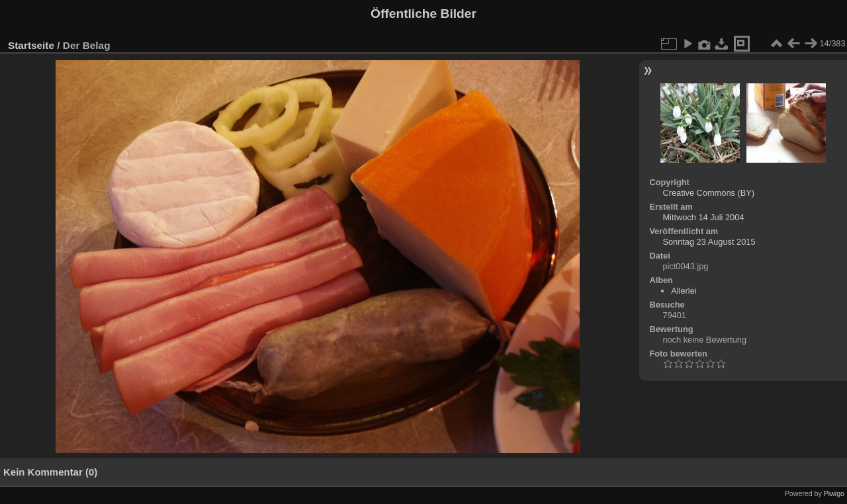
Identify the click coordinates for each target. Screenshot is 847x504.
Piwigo (834, 493)
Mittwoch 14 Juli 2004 (703, 217)
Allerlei (684, 291)
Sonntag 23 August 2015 (709, 242)
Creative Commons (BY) (708, 193)
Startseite (31, 45)
